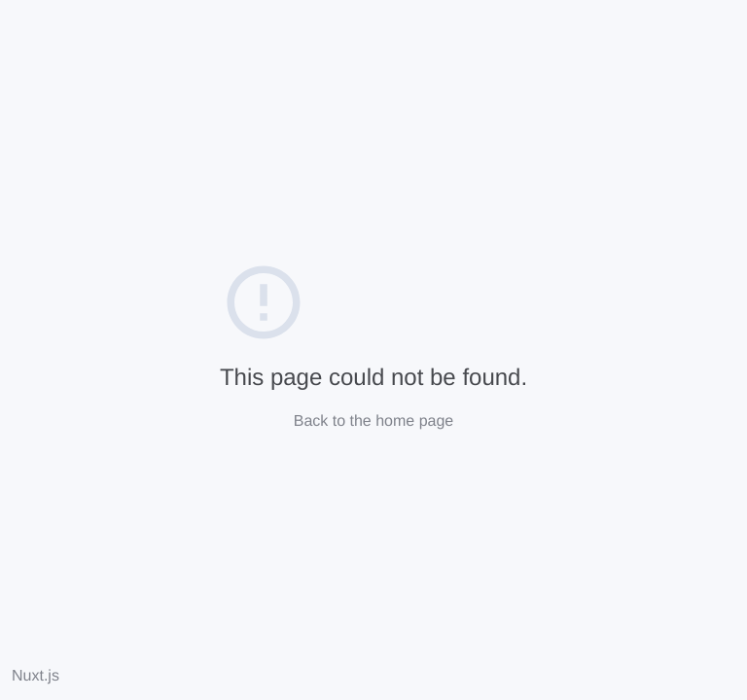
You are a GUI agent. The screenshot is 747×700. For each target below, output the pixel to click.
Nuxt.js (36, 676)
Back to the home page (374, 421)
